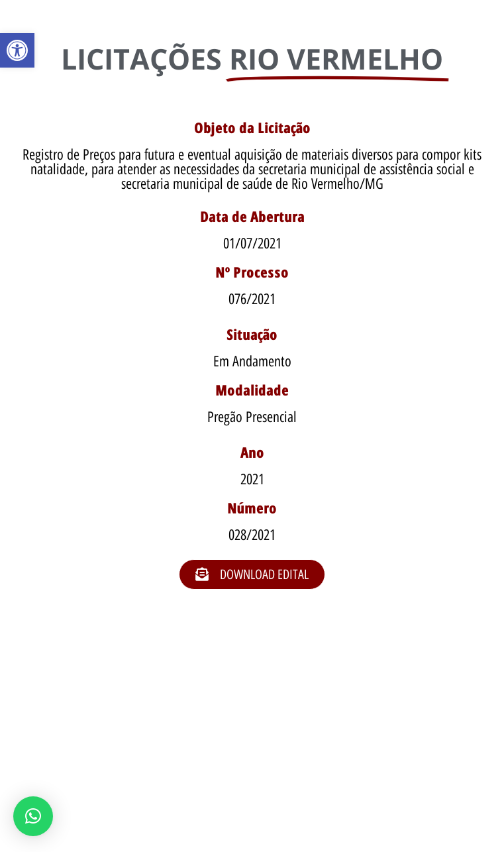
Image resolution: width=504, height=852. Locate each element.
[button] (17, 50)
